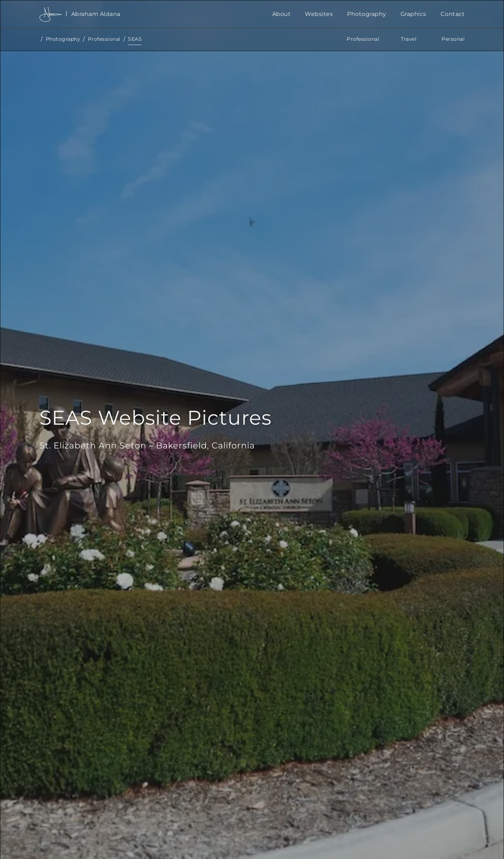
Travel (409, 39)
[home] (152, 14)
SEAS (135, 39)
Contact (453, 14)
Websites (319, 14)
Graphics (413, 14)
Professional (104, 39)
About (282, 14)
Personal (453, 39)
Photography (367, 14)
